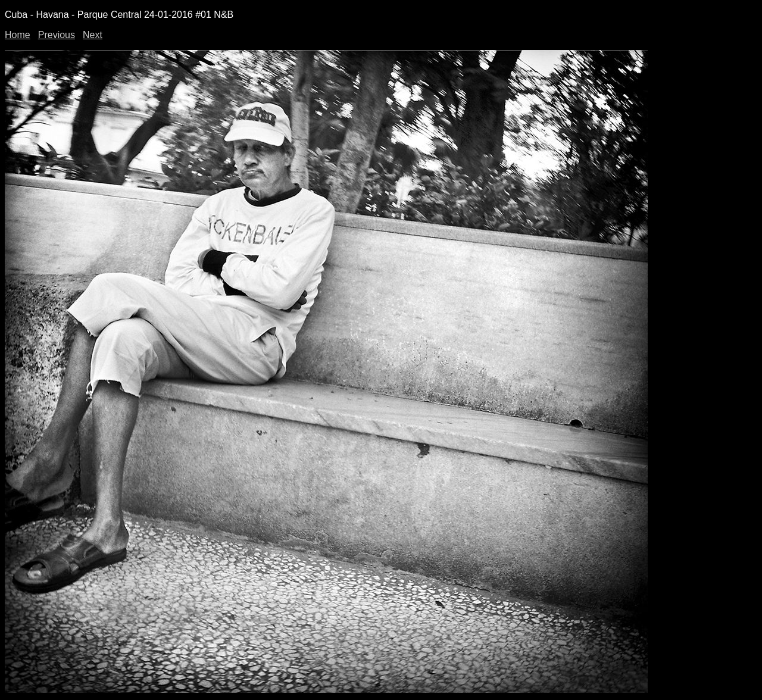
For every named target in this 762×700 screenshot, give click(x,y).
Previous (57, 35)
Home (18, 35)
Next (93, 35)
